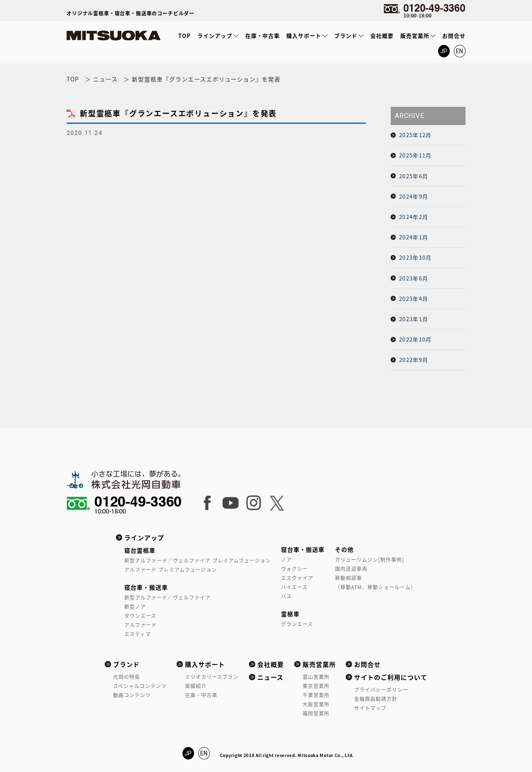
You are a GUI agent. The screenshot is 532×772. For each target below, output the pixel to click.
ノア (286, 560)
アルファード (140, 625)
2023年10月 (415, 257)
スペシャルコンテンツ (140, 686)
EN (460, 51)
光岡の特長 (127, 677)
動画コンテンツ (132, 695)
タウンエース (140, 616)
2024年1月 (414, 237)
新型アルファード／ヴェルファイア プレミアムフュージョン (197, 561)
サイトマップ (370, 708)
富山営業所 (316, 677)
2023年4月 (414, 299)
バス (286, 596)
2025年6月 (414, 176)
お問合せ (454, 36)
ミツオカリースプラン (212, 677)
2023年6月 (414, 278)
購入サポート (304, 36)
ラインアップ (215, 36)
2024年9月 (414, 196)
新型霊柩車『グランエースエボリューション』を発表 (178, 113)
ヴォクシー (294, 569)
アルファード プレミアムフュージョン (171, 570)
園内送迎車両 (351, 569)
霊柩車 (290, 614)
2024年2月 (414, 217)
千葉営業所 (316, 695)
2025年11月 (415, 155)
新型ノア (135, 607)
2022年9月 (414, 360)
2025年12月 (415, 135)
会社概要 (382, 36)
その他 (344, 549)
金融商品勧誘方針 (376, 699)
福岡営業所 (316, 713)
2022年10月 (415, 339)
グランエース (297, 624)
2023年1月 (414, 319)
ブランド (346, 36)
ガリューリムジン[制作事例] (369, 560)
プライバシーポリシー (381, 690)
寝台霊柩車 (140, 550)
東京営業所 (316, 686)
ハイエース (294, 587)
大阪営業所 (316, 704)
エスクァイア (297, 578)
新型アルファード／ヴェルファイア (167, 597)
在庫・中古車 (263, 36)
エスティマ (138, 634)
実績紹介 (196, 686)
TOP (185, 36)
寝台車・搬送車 (146, 587)
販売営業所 (415, 36)
